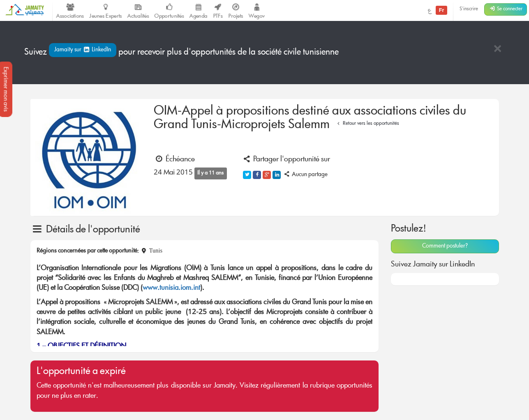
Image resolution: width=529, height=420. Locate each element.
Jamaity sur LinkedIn (83, 50)
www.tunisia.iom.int (171, 288)
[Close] (497, 49)
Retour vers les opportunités (367, 124)
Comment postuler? (445, 246)
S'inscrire (469, 9)
